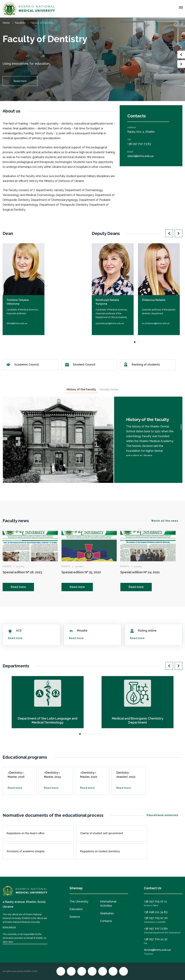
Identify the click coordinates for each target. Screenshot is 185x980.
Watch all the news (167, 521)
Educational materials (165, 815)
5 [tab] (93, 734)
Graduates (107, 913)
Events (7, 566)
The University (79, 901)
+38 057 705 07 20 (156, 918)
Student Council (89, 365)
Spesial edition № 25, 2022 (81, 572)
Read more (20, 81)
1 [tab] (135, 342)
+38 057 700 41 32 (156, 939)
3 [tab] (86, 734)
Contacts (106, 921)
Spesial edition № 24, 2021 (140, 572)
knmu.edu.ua (9, 927)
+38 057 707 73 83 (139, 144)
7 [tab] (99, 734)
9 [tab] (105, 734)
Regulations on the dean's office (37, 833)
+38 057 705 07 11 (155, 901)
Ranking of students (148, 365)
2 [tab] (138, 342)
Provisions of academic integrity (37, 851)
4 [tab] (89, 734)
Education (76, 909)
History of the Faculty (81, 389)
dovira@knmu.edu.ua (157, 950)
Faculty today (109, 389)
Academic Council (30, 365)
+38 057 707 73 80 (156, 929)
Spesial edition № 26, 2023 (22, 572)
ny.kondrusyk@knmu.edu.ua (110, 323)
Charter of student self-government (110, 833)
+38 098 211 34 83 (156, 912)
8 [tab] (102, 734)
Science (75, 917)
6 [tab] (96, 734)
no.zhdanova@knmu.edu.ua (156, 323)
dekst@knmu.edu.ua (140, 156)
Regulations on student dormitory (110, 851)
